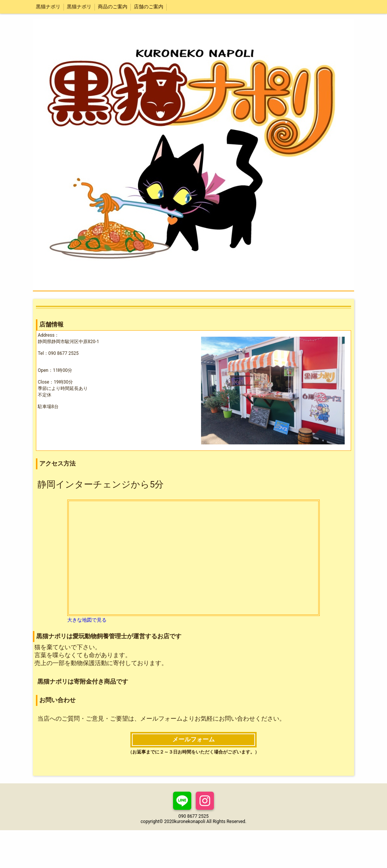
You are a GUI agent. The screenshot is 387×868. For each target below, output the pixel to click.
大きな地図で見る (87, 620)
